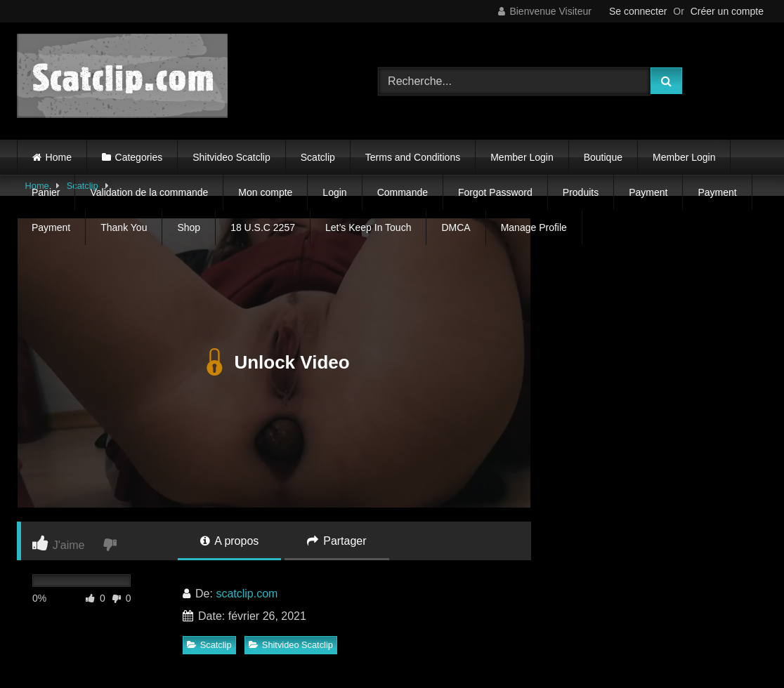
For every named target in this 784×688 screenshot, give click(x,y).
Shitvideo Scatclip (231, 157)
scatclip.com (247, 594)
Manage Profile (534, 227)
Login (334, 192)
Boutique (603, 157)
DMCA (456, 227)
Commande (403, 192)
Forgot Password (495, 192)
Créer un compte (727, 11)
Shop (189, 227)
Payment (648, 192)
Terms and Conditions (413, 157)
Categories (139, 157)
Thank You (124, 227)
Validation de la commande (149, 192)
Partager (337, 541)
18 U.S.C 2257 (263, 227)
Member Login (522, 157)
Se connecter (638, 11)
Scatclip (318, 157)
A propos (230, 541)
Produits (581, 192)
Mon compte (265, 192)
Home (59, 157)
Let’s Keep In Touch (368, 227)
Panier (46, 192)
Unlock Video (274, 363)
